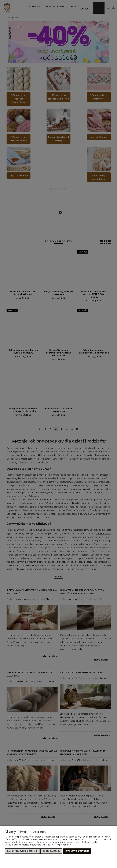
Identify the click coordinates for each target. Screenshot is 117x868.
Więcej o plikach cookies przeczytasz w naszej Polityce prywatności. (38, 845)
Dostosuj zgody (51, 851)
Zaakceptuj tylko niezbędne (22, 851)
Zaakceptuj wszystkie (77, 851)
